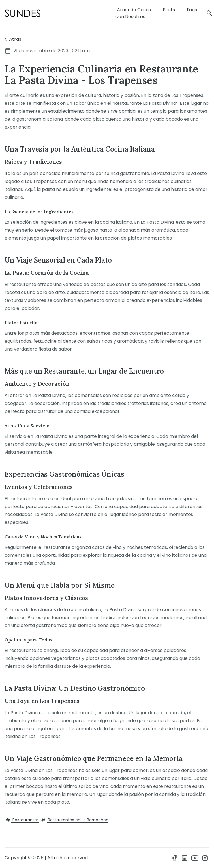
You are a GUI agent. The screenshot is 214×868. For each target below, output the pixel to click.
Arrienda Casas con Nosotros (133, 13)
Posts (169, 10)
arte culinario (24, 95)
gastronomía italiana (40, 119)
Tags (192, 10)
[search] (209, 13)
